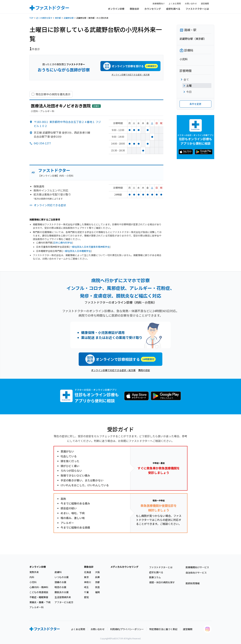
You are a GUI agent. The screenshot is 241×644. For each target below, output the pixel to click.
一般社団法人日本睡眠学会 (77, 251)
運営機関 (205, 3)
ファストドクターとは (197, 9)
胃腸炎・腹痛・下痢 (40, 602)
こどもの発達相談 (39, 592)
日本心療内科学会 (63, 243)
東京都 (58, 18)
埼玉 (86, 587)
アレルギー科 (36, 607)
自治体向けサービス (196, 573)
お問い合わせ (191, 3)
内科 (32, 577)
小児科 (33, 582)
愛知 (86, 597)
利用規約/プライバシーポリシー (127, 629)
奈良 (97, 587)
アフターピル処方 (64, 602)
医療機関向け (159, 3)
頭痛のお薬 (60, 582)
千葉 (86, 592)
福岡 (97, 592)
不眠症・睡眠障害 (39, 597)
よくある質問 (175, 3)
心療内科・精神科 (39, 587)
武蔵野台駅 (69, 18)
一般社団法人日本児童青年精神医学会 (90, 247)
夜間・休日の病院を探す (162, 582)
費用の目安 (144, 370)
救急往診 (134, 9)
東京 (86, 577)
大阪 (97, 572)
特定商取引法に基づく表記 (163, 629)
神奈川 (88, 582)
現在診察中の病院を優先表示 (53, 94)
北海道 (88, 572)
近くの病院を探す (44, 18)
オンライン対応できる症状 (50, 205)
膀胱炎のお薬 (62, 592)
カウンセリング (153, 9)
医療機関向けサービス (197, 567)
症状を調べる (173, 9)
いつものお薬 (62, 577)
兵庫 (97, 577)
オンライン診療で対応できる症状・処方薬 (131, 75)
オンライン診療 (116, 9)
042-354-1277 (42, 143)
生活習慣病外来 (63, 597)
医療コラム (155, 577)
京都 (97, 582)
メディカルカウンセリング (124, 567)
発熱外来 (34, 572)
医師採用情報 (193, 583)
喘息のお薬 (60, 587)
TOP (31, 18)
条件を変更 (195, 104)
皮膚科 (58, 572)
